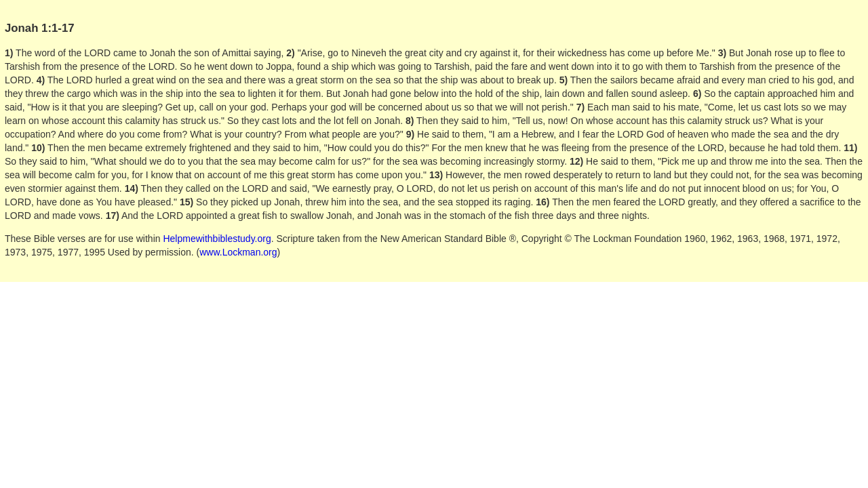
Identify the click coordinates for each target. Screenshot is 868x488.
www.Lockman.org (238, 252)
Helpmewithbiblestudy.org (217, 239)
